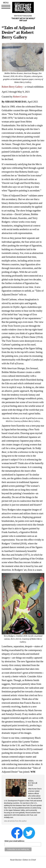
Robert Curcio (20, 97)
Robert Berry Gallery (12, 87)
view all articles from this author (15, 821)
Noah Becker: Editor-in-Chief (23, 860)
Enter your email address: (15, 841)
